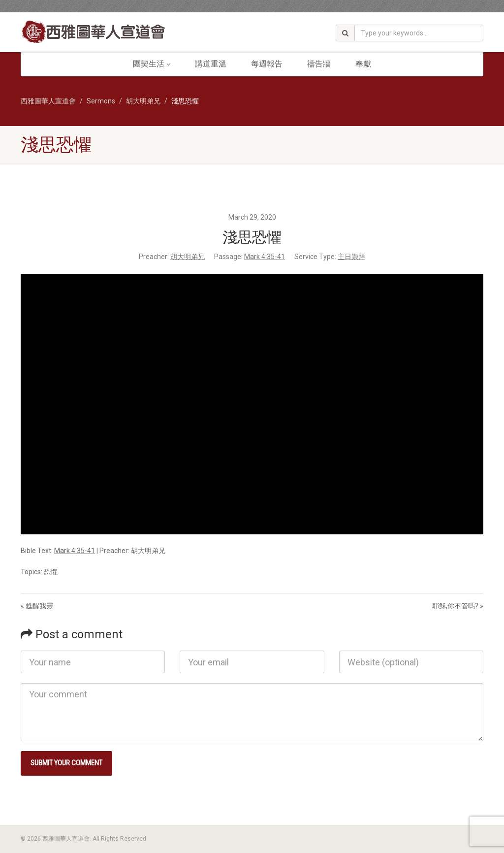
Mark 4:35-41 (265, 257)
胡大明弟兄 (188, 257)
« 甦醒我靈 (37, 606)
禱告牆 (319, 64)
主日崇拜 (351, 257)
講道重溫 (211, 64)
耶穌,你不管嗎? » (458, 606)
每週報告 (267, 64)
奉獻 (363, 64)
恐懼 (51, 572)
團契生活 (152, 64)
